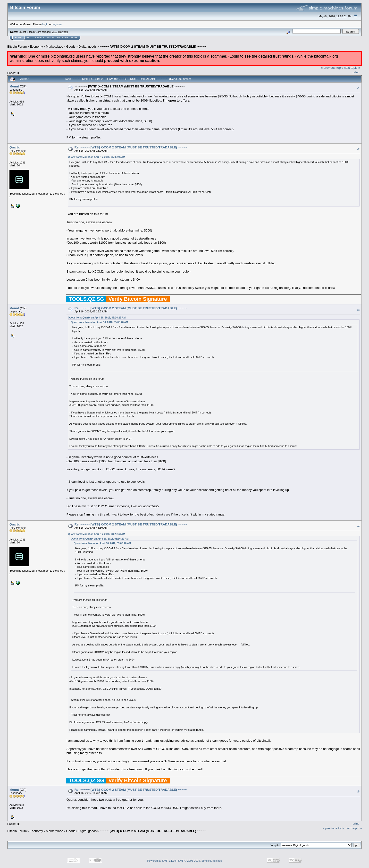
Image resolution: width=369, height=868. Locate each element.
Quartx (15, 147)
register (57, 24)
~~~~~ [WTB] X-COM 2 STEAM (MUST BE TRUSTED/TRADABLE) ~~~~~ (153, 47)
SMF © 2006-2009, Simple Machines (200, 861)
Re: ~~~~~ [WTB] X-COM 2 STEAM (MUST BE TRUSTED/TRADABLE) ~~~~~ (131, 147)
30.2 (55, 32)
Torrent (63, 32)
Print (356, 72)
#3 (358, 310)
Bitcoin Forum (17, 47)
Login (50, 38)
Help (29, 38)
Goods (71, 47)
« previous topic (332, 68)
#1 (358, 88)
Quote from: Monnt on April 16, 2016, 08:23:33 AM (96, 534)
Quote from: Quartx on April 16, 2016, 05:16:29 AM (97, 318)
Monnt (14, 86)
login (46, 24)
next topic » (352, 68)
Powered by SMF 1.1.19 (162, 861)
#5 (358, 792)
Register (62, 38)
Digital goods (88, 47)
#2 (358, 149)
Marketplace (55, 47)
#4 (358, 526)
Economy (36, 47)
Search (40, 38)
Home (18, 38)
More (74, 38)
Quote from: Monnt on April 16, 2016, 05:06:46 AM (96, 157)
